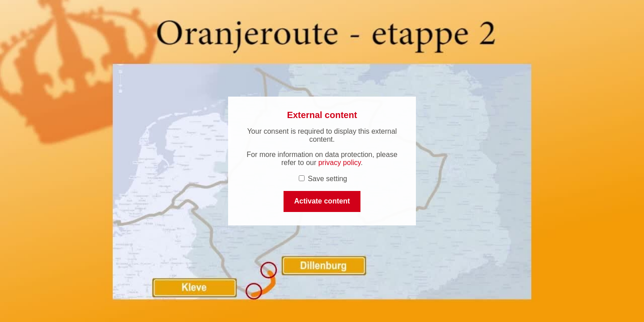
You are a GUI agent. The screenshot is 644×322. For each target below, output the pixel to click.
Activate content (322, 201)
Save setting (323, 179)
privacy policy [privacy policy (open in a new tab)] (340, 163)
